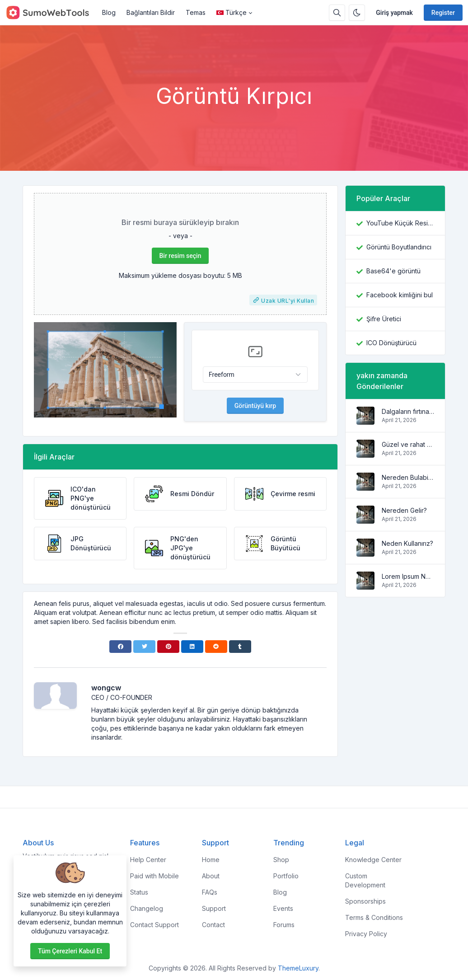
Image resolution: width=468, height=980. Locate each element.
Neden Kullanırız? (407, 543)
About (211, 876)
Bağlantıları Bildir (151, 12)
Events (283, 908)
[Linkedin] (192, 647)
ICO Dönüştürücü (391, 343)
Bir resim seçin (180, 256)
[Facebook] (120, 647)
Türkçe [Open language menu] (232, 12)
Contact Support (154, 925)
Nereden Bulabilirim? (408, 477)
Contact (213, 925)
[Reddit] (216, 647)
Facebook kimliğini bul (400, 295)
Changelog (147, 908)
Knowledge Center (373, 860)
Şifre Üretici (384, 319)
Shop (281, 860)
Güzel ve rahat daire (408, 444)
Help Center (148, 860)
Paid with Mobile (154, 876)
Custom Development (365, 880)
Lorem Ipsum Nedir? (408, 576)
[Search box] (337, 13)
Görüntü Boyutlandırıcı (399, 247)
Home (211, 860)
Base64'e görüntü (393, 271)
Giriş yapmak (394, 13)
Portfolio (286, 876)
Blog (109, 12)
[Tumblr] (240, 647)
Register (443, 13)
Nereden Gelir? (404, 510)
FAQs (210, 892)
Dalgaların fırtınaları (408, 411)
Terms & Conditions (374, 917)
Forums (284, 925)
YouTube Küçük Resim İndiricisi (400, 223)
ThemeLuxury (298, 968)
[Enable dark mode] (357, 13)
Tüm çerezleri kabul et (70, 951)
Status (139, 892)
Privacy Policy (366, 934)
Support (214, 908)
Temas (196, 12)
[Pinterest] (168, 647)
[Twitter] (144, 647)
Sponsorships (365, 901)
